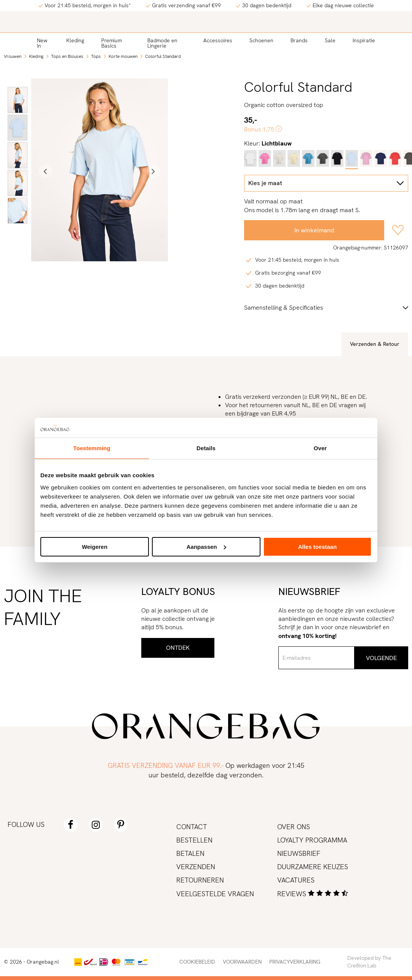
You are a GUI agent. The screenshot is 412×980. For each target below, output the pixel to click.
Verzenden (196, 867)
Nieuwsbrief (299, 853)
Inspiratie (364, 40)
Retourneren (200, 880)
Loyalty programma (312, 840)
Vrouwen (13, 56)
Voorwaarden (242, 962)
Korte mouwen (123, 56)
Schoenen (261, 40)
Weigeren (95, 547)
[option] (18, 100)
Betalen (190, 853)
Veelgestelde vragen (215, 894)
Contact (192, 827)
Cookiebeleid (197, 962)
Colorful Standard (163, 56)
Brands (299, 40)
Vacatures (296, 880)
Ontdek (178, 648)
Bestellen (194, 840)
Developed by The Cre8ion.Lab (369, 962)
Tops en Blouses (67, 56)
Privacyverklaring (295, 962)
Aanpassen (206, 547)
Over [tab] (320, 448)
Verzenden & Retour (375, 344)
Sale (330, 40)
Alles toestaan (318, 547)
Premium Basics (112, 43)
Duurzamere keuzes (313, 867)
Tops (96, 56)
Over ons (294, 827)
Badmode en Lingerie (162, 43)
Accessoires (218, 40)
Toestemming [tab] (92, 448)
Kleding (75, 40)
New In (42, 43)
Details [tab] (206, 448)
